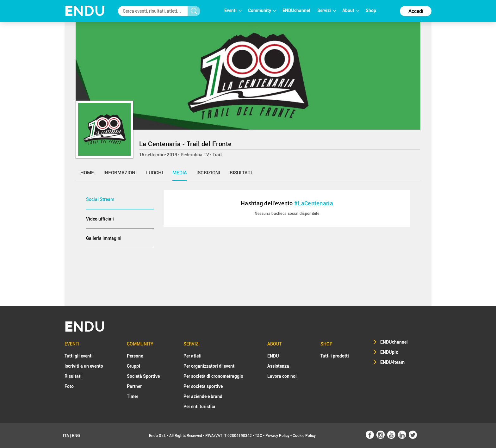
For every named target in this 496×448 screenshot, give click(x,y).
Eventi (233, 10)
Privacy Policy (277, 435)
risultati (241, 172)
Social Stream (100, 199)
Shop (371, 10)
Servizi (327, 10)
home (87, 172)
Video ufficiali (100, 219)
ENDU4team (392, 362)
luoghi (155, 172)
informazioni (120, 172)
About (351, 10)
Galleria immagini (104, 238)
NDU (85, 11)
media (180, 172)
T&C (259, 435)
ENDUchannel (297, 10)
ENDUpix (389, 352)
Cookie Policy (304, 435)
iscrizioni (208, 172)
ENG (76, 435)
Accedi (416, 11)
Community (262, 10)
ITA (66, 435)
